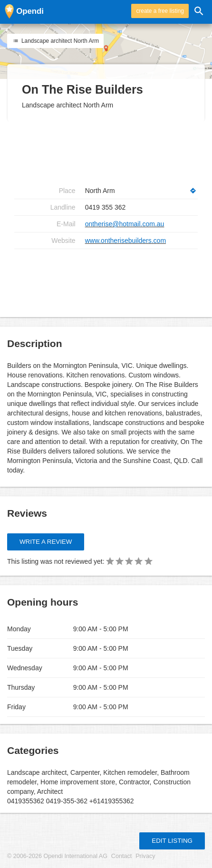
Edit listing (172, 841)
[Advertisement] (106, 280)
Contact (121, 856)
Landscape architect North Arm (55, 41)
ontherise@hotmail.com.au (125, 224)
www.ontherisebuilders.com (125, 241)
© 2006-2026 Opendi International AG (57, 856)
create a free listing (160, 11)
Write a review (46, 542)
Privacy (145, 856)
